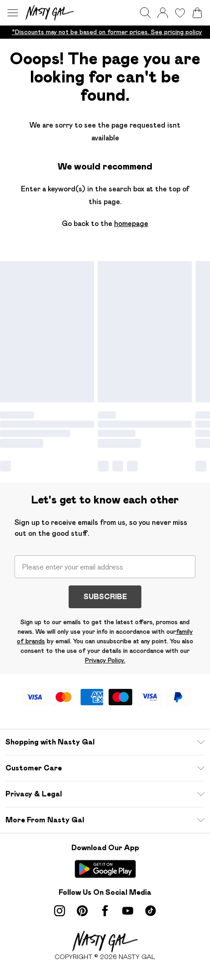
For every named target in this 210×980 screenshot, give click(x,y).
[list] (105, 32)
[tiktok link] (150, 911)
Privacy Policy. (105, 660)
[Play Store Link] (105, 869)
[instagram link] (60, 911)
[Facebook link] (105, 911)
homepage (131, 223)
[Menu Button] (13, 13)
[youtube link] (128, 911)
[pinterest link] (82, 911)
